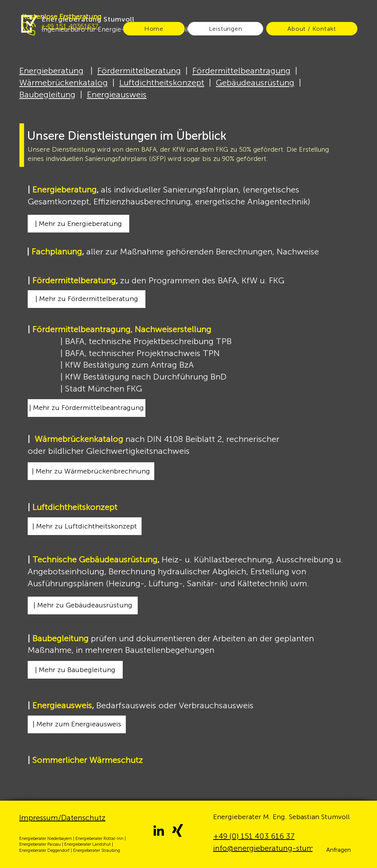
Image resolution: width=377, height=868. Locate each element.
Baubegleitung (47, 94)
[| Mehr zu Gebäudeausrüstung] (83, 605)
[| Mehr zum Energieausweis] (77, 724)
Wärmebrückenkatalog (63, 83)
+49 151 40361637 (70, 26)
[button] (338, 850)
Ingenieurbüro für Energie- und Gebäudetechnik (116, 29)
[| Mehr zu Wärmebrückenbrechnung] (91, 471)
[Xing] (178, 830)
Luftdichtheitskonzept (162, 83)
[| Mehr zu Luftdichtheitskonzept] (85, 526)
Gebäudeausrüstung (255, 83)
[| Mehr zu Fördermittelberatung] (87, 299)
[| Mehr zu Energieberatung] (78, 224)
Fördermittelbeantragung (241, 71)
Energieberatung (51, 71)
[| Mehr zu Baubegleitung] (75, 670)
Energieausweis (117, 94)
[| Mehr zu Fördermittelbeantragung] (87, 408)
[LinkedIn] (159, 830)
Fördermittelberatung (139, 71)
